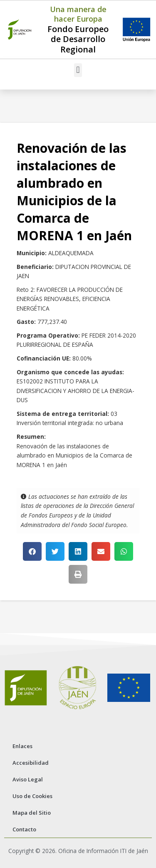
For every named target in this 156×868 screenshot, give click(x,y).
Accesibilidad (31, 763)
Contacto (24, 829)
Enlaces (22, 746)
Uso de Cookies (32, 796)
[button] (78, 70)
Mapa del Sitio (32, 813)
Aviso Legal (28, 779)
